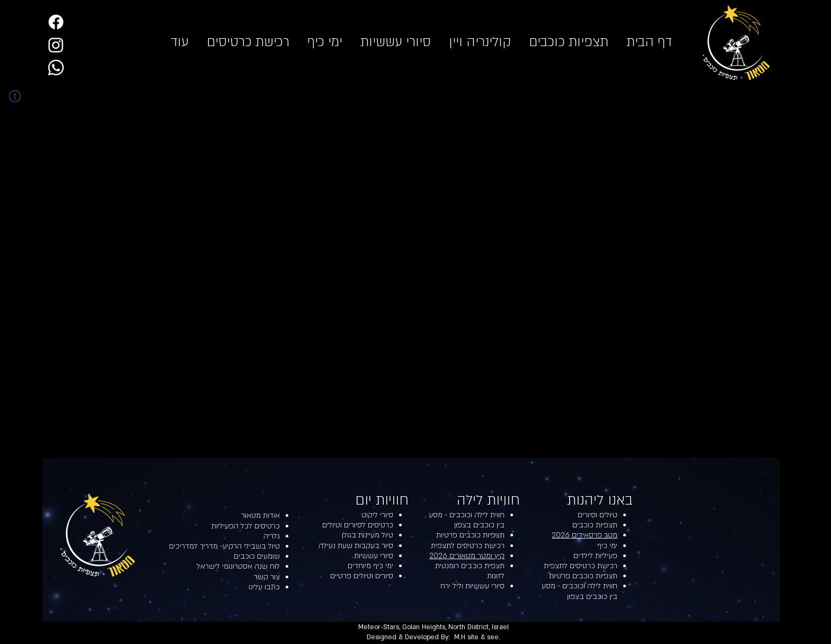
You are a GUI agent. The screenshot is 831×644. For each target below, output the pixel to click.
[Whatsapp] (56, 68)
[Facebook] (56, 22)
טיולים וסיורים (598, 515)
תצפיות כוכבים (595, 525)
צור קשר (267, 577)
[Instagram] (56, 45)
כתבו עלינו (264, 587)
